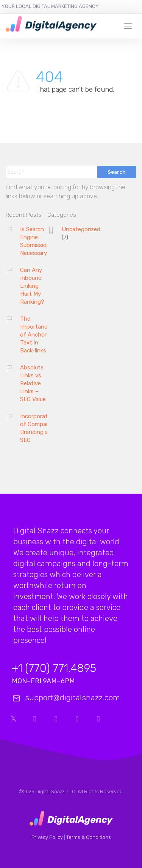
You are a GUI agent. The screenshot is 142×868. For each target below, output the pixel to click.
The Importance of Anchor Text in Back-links (35, 335)
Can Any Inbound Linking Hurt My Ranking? (32, 286)
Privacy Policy (47, 837)
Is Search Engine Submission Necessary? (35, 241)
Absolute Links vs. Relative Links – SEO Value (33, 383)
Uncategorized (81, 229)
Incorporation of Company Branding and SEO (38, 428)
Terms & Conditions (89, 837)
